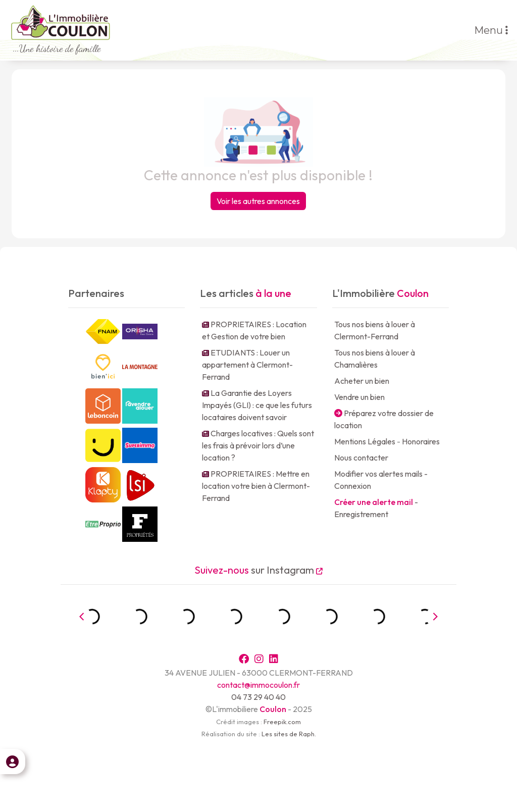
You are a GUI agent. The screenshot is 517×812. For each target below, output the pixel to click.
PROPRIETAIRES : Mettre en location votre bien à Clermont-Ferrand (256, 486)
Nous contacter (361, 458)
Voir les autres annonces (258, 201)
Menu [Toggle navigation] (491, 30)
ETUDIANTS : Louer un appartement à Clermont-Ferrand (247, 365)
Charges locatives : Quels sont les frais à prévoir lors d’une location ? (258, 445)
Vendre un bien (359, 397)
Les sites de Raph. (289, 734)
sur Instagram (258, 570)
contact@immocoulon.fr (258, 685)
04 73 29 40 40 (258, 697)
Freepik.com (282, 722)
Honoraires (421, 441)
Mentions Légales (365, 441)
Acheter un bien (362, 381)
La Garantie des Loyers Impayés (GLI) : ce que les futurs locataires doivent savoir (257, 405)
